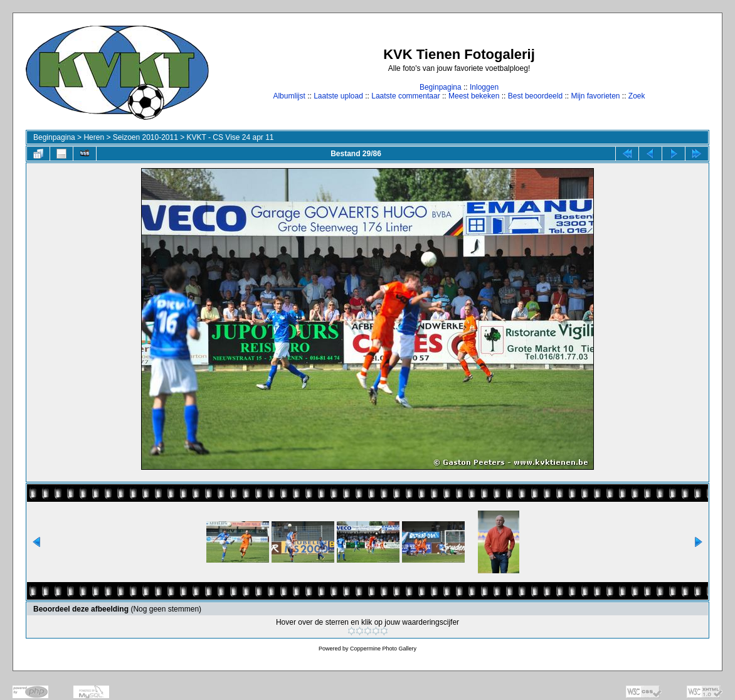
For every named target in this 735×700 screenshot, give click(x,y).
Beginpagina (441, 87)
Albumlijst (289, 96)
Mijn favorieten (595, 96)
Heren (94, 137)
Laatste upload (338, 96)
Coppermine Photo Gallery (383, 649)
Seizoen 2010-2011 (145, 137)
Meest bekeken (474, 96)
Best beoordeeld (535, 96)
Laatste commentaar (405, 96)
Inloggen (484, 87)
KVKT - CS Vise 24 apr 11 (230, 137)
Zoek (637, 96)
